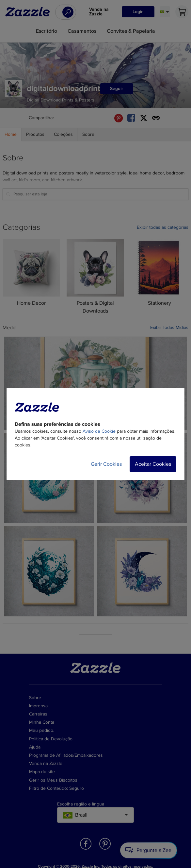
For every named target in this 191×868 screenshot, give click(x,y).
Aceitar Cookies (153, 464)
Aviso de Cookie (99, 431)
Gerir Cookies (106, 464)
